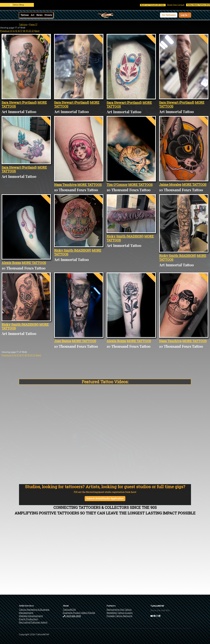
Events (48, 15)
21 (33, 31)
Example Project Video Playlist (79, 613)
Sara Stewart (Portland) (19, 102)
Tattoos (25, 15)
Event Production (28, 619)
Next (37, 31)
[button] (169, 15)
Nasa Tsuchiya (65, 185)
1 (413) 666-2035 (72, 616)
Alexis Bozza (11, 263)
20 (30, 31)
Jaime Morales (170, 185)
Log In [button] (184, 15)
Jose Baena (63, 341)
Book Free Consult (182, 5)
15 (16, 31)
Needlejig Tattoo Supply (120, 613)
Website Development (31, 616)
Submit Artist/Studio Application (105, 499)
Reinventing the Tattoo (119, 610)
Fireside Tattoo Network (119, 616)
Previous (5, 31)
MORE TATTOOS (90, 185)
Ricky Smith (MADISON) (73, 250)
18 (24, 31)
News (39, 15)
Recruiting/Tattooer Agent (33, 622)
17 (21, 31)
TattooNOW (69, 610)
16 (19, 31)
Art (32, 15)
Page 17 (33, 25)
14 (14, 31)
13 (11, 31)
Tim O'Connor (117, 185)
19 (27, 31)
